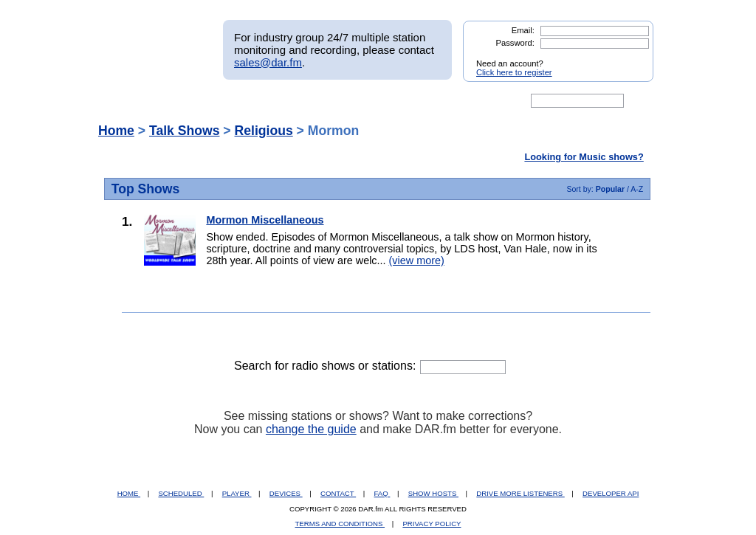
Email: (523, 30)
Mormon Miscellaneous (265, 220)
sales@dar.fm (268, 62)
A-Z (637, 189)
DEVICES (286, 493)
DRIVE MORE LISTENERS (520, 493)
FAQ (382, 493)
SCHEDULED (181, 493)
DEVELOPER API (611, 493)
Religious (264, 131)
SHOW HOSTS (433, 493)
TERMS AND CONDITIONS (340, 524)
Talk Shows (185, 131)
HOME (129, 493)
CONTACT (338, 493)
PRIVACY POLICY (432, 524)
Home (116, 131)
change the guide (311, 429)
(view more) (417, 260)
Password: (515, 43)
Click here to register (514, 72)
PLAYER (237, 493)
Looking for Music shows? (584, 157)
